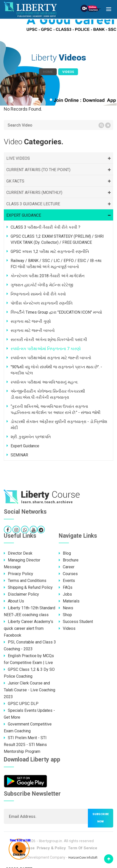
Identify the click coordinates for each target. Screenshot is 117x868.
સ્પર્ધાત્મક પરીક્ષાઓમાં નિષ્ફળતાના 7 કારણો (46, 349)
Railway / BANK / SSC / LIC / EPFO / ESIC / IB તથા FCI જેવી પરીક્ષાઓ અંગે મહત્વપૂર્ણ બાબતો (56, 264)
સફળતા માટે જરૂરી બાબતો (33, 330)
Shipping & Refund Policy (28, 587)
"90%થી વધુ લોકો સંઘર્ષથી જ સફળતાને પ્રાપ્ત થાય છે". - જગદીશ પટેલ (56, 370)
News (66, 608)
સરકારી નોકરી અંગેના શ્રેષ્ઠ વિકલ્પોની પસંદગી (49, 340)
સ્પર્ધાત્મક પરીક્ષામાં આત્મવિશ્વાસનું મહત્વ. (44, 382)
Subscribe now (101, 818)
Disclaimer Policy (21, 594)
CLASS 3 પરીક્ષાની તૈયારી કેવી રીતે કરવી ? (45, 227)
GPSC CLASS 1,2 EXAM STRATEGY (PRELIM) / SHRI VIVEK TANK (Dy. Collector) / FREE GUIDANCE (57, 239)
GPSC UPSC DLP (21, 704)
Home (48, 72)
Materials (69, 601)
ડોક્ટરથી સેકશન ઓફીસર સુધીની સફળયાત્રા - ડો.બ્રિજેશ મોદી (59, 425)
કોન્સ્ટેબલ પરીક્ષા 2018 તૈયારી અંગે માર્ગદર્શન (48, 276)
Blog (65, 553)
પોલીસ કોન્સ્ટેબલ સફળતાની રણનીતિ (42, 303)
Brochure (69, 560)
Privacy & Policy (51, 848)
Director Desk (18, 553)
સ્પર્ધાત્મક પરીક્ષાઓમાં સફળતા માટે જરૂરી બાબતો (51, 358)
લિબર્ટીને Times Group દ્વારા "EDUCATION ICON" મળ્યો (56, 312)
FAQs (66, 587)
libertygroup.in (51, 841)
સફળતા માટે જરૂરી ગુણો (31, 321)
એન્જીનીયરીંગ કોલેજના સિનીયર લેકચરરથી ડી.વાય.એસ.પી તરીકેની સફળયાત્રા (48, 394)
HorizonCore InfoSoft (83, 858)
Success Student (76, 622)
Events (67, 581)
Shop (65, 615)
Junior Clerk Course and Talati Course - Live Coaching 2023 (30, 690)
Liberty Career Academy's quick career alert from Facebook (28, 628)
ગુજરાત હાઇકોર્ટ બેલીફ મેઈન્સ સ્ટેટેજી (42, 285)
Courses (68, 574)
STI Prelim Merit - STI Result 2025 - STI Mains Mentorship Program (25, 745)
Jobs (65, 594)
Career (67, 567)
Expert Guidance (25, 446)
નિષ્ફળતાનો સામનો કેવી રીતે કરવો (38, 294)
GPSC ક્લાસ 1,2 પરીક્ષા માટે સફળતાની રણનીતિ (50, 251)
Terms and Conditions (25, 581)
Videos (67, 628)
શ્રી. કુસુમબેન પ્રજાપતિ (31, 437)
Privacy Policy (18, 574)
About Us (14, 601)
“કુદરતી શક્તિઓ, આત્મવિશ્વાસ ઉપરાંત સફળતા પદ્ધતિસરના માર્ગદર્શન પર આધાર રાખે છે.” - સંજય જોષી (56, 409)
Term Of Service (83, 848)
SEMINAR (19, 455)
